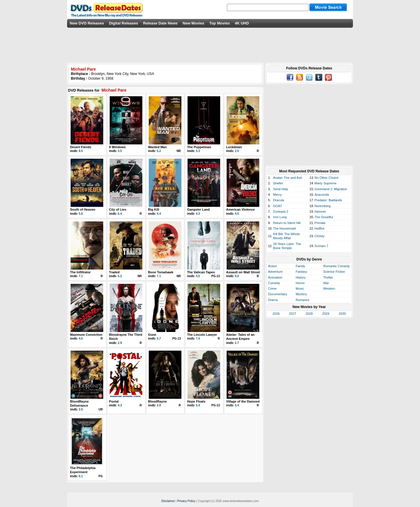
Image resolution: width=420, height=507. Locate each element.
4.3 (198, 214)
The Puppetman (199, 147)
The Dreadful (324, 217)
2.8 (159, 405)
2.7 (237, 343)
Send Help (280, 189)
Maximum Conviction (86, 335)
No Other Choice (326, 178)
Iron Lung (280, 217)
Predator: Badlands (328, 200)
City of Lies (118, 209)
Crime (272, 289)
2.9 (120, 343)
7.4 (198, 339)
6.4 (120, 214)
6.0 (237, 276)
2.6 (81, 409)
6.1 (81, 476)
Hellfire (319, 228)
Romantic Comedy (336, 266)
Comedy (274, 283)
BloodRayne (157, 401)
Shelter (278, 183)
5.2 (159, 151)
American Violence (240, 209)
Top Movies (219, 23)
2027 (293, 314)
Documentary (278, 294)
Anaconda (322, 195)
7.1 (81, 276)
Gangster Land (198, 209)
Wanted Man (157, 147)
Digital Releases (124, 23)
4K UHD (242, 23)
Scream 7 (321, 246)
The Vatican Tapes (201, 272)
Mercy (277, 195)
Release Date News (161, 23)
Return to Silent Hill (287, 223)
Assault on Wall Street (243, 272)
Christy (319, 236)
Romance (303, 300)
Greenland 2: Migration (331, 189)
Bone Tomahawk (161, 272)
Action (273, 266)
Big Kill (154, 209)
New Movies (193, 23)
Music (300, 289)
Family (300, 266)
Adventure (275, 272)
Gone (152, 335)
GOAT (277, 206)
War (326, 283)
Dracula (279, 200)
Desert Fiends (81, 147)
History (301, 277)
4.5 (237, 214)
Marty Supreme (325, 183)
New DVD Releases (87, 23)
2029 (326, 314)
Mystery (301, 294)
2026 (276, 314)
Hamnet (320, 211)
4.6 (81, 339)
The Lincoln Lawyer (202, 335)
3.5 (120, 151)
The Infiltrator (80, 272)
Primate (320, 223)
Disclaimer (168, 501)
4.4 (159, 214)
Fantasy (301, 272)
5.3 (198, 151)
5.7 (159, 339)
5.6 (81, 214)
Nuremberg (322, 206)
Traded (114, 272)
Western (329, 289)
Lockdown (234, 147)
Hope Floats (196, 401)
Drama (273, 300)
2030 (342, 314)
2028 (309, 314)
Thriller (328, 277)
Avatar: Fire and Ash (287, 178)
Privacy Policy (186, 501)
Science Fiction (334, 272)
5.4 (198, 405)
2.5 (237, 151)
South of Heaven (83, 209)
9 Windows (117, 147)
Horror (300, 283)
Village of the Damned (243, 401)
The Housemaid (284, 228)
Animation (275, 277)
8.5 (81, 151)
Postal (114, 401)
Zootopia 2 (281, 211)
